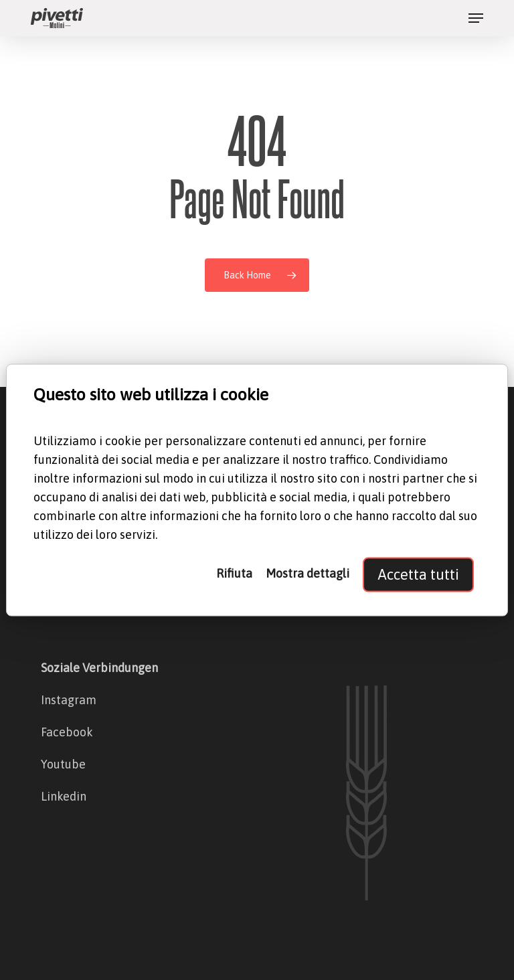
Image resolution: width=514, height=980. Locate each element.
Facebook (67, 732)
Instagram (69, 700)
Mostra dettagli (308, 573)
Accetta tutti (418, 574)
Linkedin (64, 796)
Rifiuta (234, 573)
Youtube (63, 764)
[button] (476, 18)
